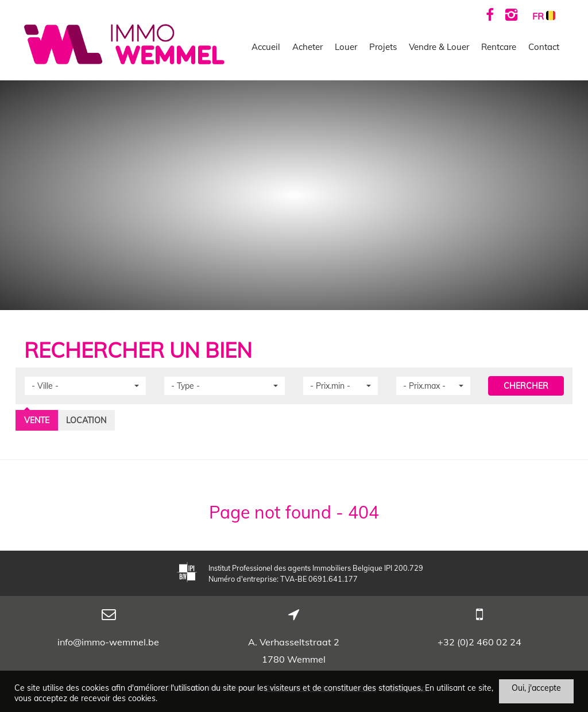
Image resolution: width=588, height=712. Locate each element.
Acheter (307, 47)
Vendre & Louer (439, 47)
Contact (544, 47)
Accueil (266, 47)
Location (86, 420)
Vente (37, 420)
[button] (85, 386)
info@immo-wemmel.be (108, 642)
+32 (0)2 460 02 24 (479, 642)
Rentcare (499, 47)
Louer (346, 47)
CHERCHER (526, 386)
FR (544, 16)
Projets (383, 47)
